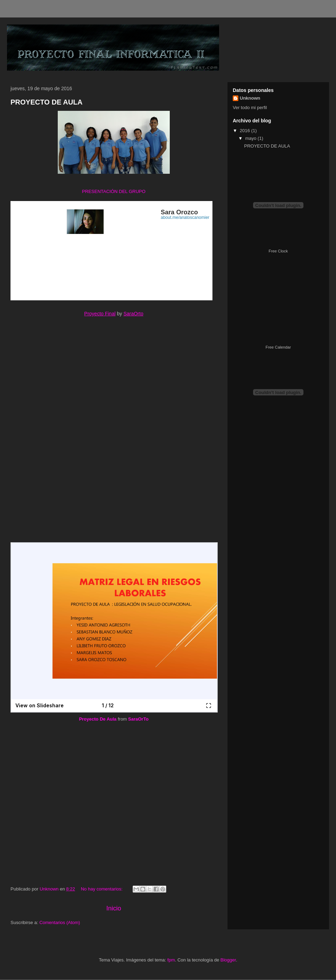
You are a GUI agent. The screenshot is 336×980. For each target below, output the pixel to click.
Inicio (114, 908)
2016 (246, 131)
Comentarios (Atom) (59, 922)
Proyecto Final (100, 314)
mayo (251, 138)
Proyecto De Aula (98, 719)
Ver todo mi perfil (250, 108)
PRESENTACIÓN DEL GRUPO (114, 191)
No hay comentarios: (102, 889)
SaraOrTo (138, 719)
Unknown (250, 98)
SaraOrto (134, 314)
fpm (171, 960)
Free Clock (278, 251)
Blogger (228, 960)
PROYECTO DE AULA (47, 102)
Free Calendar (278, 347)
